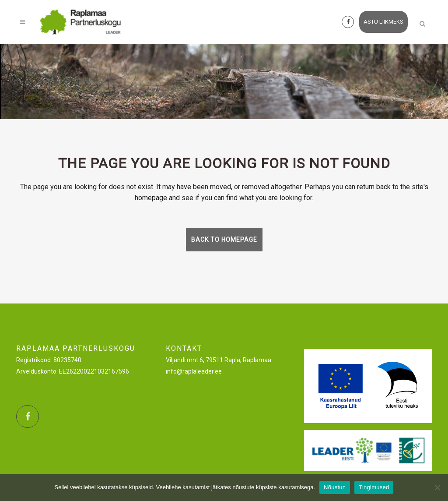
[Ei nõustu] (437, 487)
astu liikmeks (383, 22)
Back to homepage (224, 240)
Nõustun (335, 487)
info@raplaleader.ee (194, 371)
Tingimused (374, 487)
